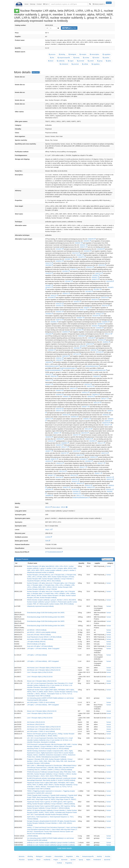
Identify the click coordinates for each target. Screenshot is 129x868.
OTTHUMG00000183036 (54, 552)
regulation (107, 54)
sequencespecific (64, 58)
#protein (73, 860)
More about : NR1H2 (60, 507)
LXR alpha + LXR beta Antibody (37, 655)
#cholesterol (97, 860)
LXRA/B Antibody (33, 836)
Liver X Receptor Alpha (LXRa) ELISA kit (40, 672)
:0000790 (54, 376)
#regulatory (69, 863)
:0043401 (74, 269)
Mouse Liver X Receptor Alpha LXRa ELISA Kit (42, 681)
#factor (38, 860)
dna (52, 58)
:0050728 (90, 344)
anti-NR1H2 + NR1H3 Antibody (37, 630)
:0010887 (69, 259)
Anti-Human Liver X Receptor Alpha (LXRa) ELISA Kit (44, 668)
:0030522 (59, 261)
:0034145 (59, 304)
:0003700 (88, 384)
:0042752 (105, 306)
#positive (30, 860)
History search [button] (99, 4)
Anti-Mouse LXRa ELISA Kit (36, 724)
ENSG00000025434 (93, 366)
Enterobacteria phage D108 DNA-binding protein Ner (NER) (46, 613)
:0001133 (97, 403)
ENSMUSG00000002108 (98, 370)
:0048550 (66, 332)
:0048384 (79, 330)
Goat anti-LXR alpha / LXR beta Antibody (40, 646)
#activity (99, 856)
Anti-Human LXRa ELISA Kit (36, 722)
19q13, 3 (49, 530)
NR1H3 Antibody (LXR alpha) (36, 644)
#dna (78, 856)
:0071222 (77, 354)
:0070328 (99, 352)
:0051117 (108, 334)
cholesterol (64, 64)
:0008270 (83, 247)
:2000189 (49, 362)
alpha (108, 61)
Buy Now (69, 28)
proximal (75, 64)
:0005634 (59, 395)
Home (26, 4)
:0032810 (77, 302)
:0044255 (49, 273)
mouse (109, 670)
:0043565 (66, 271)
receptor (83, 54)
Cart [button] (46, 4)
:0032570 (95, 300)
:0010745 (76, 253)
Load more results (64, 848)
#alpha (88, 860)
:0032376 (102, 265)
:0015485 (89, 291)
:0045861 (54, 322)
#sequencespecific (88, 856)
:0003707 (90, 386)
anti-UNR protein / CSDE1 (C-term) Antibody (41, 702)
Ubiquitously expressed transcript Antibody (40, 606)
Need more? (36, 72)
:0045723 (99, 273)
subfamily (61, 61)
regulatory (96, 64)
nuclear (86, 58)
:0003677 (49, 384)
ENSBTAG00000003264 (81, 498)
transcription (94, 54)
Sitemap (33, 4)
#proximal (107, 860)
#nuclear (108, 856)
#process (22, 856)
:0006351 (66, 397)
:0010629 (87, 251)
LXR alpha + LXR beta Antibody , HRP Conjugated (43, 661)
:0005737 (49, 419)
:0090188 (66, 356)
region (71, 61)
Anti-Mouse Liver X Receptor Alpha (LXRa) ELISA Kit (44, 670)
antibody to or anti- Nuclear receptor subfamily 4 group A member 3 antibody (51, 843)
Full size (109, 3)
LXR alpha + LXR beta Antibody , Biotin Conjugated (43, 649)
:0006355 (92, 239)
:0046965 (100, 328)
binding (62, 54)
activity (76, 58)
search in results (107, 559)
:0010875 (82, 257)
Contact (39, 4)
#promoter (64, 860)
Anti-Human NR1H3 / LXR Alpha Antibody (40, 639)
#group (81, 860)
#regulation (69, 856)
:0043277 (83, 310)
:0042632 (59, 306)
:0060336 (82, 336)
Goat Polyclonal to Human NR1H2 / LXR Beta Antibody (44, 637)
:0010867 (80, 255)
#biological (39, 856)
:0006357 (79, 243)
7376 (48, 541)
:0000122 (49, 374)
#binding (30, 856)
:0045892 (96, 275)
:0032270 (49, 263)
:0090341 (59, 358)
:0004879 (59, 391)
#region (56, 860)
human (109, 566)
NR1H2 (48, 507)
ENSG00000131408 (52, 366)
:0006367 (83, 245)
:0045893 (101, 324)
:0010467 (59, 249)
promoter (81, 61)
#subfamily (47, 860)
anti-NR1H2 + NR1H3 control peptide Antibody (42, 632)
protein (91, 61)
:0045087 (80, 318)
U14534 (49, 537)
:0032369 (49, 265)
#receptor (48, 856)
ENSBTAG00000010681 (68, 368)
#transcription (59, 856)
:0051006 (49, 334)
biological (72, 54)
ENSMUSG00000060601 (54, 370)
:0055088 (77, 348)
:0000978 (97, 376)
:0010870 (49, 287)
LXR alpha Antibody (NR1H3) (36, 642)
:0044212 (99, 314)
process (52, 54)
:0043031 (87, 308)
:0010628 (101, 249)
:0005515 (85, 393)
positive (106, 58)
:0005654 (96, 395)
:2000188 (92, 338)
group (100, 61)
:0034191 (90, 267)
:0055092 (52, 350)
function (96, 58)
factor (51, 61)
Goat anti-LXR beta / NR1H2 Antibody (39, 635)
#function (22, 860)
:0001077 (49, 380)
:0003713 (73, 388)
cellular (85, 64)
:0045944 (95, 326)
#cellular (59, 863)
